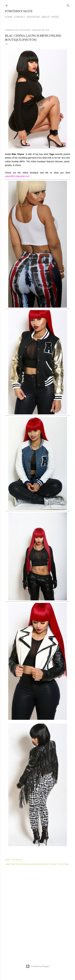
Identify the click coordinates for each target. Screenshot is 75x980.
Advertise (33, 17)
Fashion (46, 864)
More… (56, 17)
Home (9, 17)
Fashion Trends (57, 864)
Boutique (27, 864)
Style (66, 864)
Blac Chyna (17, 864)
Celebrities (37, 864)
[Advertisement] (37, 911)
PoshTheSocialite (19, 11)
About (46, 17)
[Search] (68, 5)
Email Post (17, 860)
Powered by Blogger (38, 966)
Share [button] (8, 860)
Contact (20, 17)
